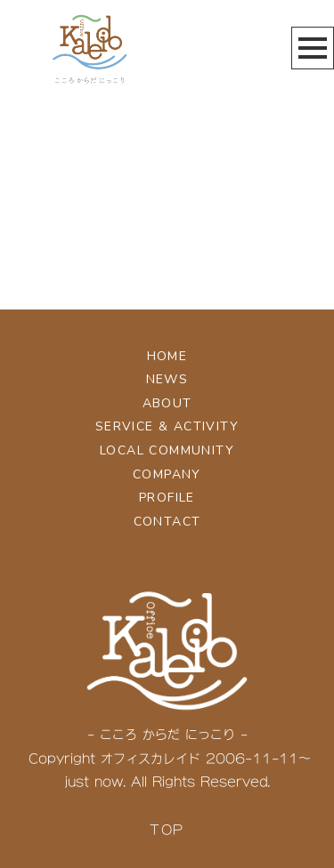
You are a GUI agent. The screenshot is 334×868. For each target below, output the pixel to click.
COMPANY (167, 474)
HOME (167, 356)
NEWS (167, 379)
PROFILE (167, 498)
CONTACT (167, 522)
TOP (167, 829)
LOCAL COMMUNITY (167, 450)
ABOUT (167, 403)
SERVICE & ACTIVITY (167, 426)
